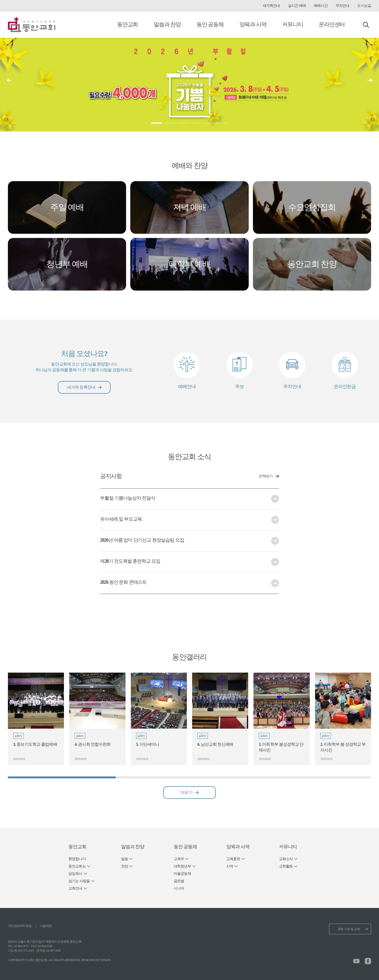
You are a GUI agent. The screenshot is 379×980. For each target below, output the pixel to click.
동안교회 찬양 (312, 264)
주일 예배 (67, 207)
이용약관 (46, 926)
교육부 (179, 859)
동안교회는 (77, 866)
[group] (36, 719)
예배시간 (321, 6)
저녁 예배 (189, 207)
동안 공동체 (210, 24)
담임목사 (75, 874)
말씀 (124, 859)
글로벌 (179, 881)
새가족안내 (271, 6)
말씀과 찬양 (167, 24)
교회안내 (75, 888)
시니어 (179, 888)
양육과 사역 (253, 24)
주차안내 (343, 6)
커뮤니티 (293, 24)
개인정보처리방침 (20, 926)
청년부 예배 (67, 264)
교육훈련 (233, 859)
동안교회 (128, 24)
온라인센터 (332, 24)
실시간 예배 (297, 6)
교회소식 (286, 859)
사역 (230, 866)
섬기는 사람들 (79, 881)
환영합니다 (77, 859)
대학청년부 (182, 866)
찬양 (124, 866)
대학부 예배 (189, 264)
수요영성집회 (312, 207)
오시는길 (364, 6)
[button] (370, 80)
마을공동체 (182, 874)
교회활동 (286, 866)
